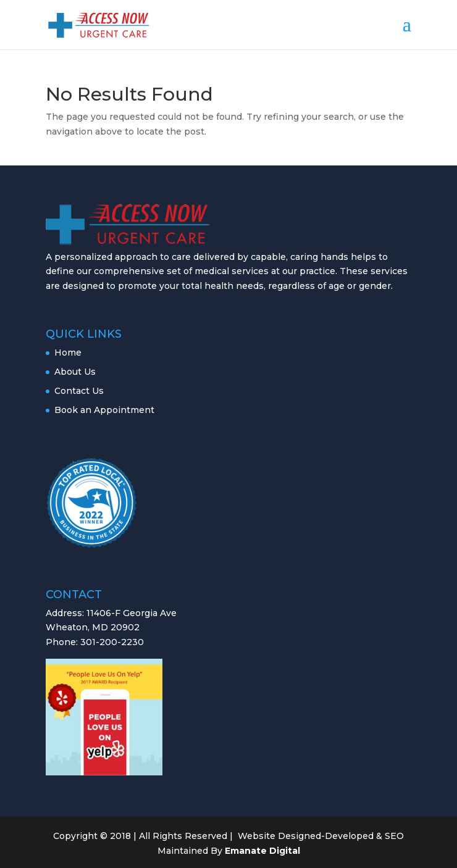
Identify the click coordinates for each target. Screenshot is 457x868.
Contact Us (79, 391)
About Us (75, 372)
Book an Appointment (104, 410)
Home (68, 353)
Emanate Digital (262, 851)
